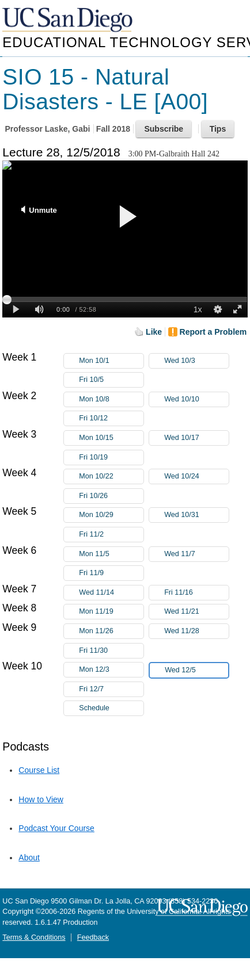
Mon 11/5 (111, 554)
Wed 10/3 (196, 361)
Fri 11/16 (196, 593)
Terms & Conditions (34, 937)
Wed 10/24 (196, 476)
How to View (41, 799)
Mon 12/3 (111, 670)
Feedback (93, 937)
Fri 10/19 (111, 458)
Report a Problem (213, 332)
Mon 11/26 (111, 631)
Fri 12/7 (111, 689)
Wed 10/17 (196, 438)
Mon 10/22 (111, 476)
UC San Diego (69, 20)
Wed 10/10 (196, 399)
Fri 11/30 (111, 651)
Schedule (94, 708)
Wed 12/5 (196, 670)
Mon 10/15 (111, 438)
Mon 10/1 (111, 361)
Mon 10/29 (111, 515)
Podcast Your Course (56, 828)
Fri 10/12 (111, 418)
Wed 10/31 (196, 515)
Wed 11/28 (196, 631)
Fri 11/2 (111, 535)
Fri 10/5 (111, 380)
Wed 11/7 (196, 554)
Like (154, 332)
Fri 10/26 (111, 496)
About (29, 857)
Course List (39, 770)
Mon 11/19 (111, 612)
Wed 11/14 (111, 593)
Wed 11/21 (196, 612)
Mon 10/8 (111, 399)
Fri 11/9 (111, 573)
